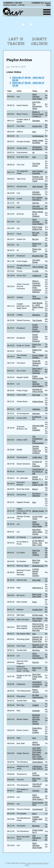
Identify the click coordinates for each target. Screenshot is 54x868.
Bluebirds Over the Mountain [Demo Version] (36, 719)
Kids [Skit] (36, 580)
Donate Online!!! (39, 41)
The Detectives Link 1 (37, 838)
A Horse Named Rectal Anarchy (36, 572)
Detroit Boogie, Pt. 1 (38, 478)
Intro (34, 132)
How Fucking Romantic (38, 172)
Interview (36, 413)
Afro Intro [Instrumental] (38, 207)
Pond (34, 602)
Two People (37, 320)
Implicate (36, 711)
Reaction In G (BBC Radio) (38, 646)
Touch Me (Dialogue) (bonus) (37, 363)
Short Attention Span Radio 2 (38, 222)
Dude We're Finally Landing (37, 730)
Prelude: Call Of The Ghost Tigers (38, 179)
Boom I (35, 489)
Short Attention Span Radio (37, 97)
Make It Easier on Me (38, 484)
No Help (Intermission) (38, 696)
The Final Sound (36, 165)
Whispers (36, 315)
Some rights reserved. (35, 863)
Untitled (35, 705)
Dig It (34, 814)
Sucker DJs (37, 126)
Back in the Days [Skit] (37, 595)
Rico (34, 701)
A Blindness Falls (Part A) (38, 768)
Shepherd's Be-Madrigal (37, 148)
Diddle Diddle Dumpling (38, 142)
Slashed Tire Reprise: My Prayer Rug (37, 639)
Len (8, 67)
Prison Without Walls (38, 377)
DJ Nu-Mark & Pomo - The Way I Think (38, 543)
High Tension (38, 186)
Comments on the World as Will (38, 471)
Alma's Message (36, 743)
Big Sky (35, 239)
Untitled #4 (37, 276)
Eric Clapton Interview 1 (37, 199)
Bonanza (36, 826)
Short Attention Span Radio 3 (38, 384)
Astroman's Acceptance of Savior (37, 684)
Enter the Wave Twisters (36, 553)
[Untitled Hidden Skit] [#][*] (37, 819)
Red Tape (36, 395)
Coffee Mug (37, 457)
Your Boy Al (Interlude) (37, 785)
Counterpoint (38, 809)
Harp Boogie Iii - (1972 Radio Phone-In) (38, 306)
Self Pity (36, 203)
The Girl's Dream (36, 261)
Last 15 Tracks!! (16, 41)
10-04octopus (38, 136)
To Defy (35, 271)
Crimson (36, 791)
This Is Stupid (38, 267)
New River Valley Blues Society (37, 532)
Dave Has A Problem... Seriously (37, 371)
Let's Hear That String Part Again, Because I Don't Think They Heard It (38, 753)
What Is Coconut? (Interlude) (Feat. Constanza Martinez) (37, 286)
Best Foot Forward (36, 561)
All (33, 152)
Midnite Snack (38, 511)
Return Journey (36, 691)
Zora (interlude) (36, 297)
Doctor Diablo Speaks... (38, 356)
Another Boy (37, 610)
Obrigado (36, 121)
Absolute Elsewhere (37, 193)
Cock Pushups (36, 774)
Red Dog (36, 650)
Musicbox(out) (38, 566)
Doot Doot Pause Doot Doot (37, 676)
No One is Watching (36, 495)
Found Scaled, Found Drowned (36, 328)
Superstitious (38, 762)
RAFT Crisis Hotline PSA (37, 228)
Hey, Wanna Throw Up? (37, 619)
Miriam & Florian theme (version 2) (38, 114)
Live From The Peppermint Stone (37, 105)
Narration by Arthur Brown (38, 390)
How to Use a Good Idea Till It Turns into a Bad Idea (38, 627)
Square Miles (48, 4)
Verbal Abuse (38, 401)
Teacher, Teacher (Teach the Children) (37, 450)
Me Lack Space (36, 234)
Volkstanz (36, 409)
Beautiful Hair (38, 256)
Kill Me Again (38, 615)
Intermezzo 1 (38, 588)
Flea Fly (36, 662)
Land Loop (37, 537)
